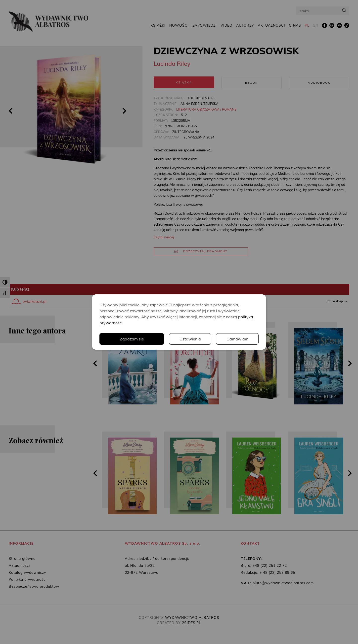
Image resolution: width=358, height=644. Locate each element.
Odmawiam (237, 339)
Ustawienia (190, 339)
